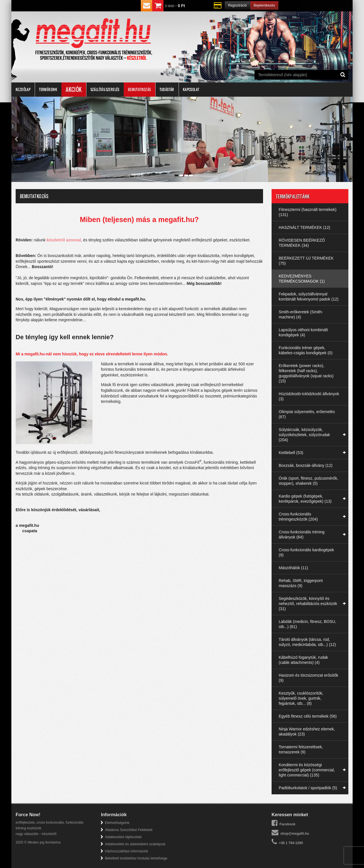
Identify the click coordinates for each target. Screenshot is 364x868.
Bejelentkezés (264, 5)
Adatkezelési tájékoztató (123, 837)
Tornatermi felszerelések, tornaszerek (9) (301, 749)
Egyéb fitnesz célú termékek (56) (308, 716)
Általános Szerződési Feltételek (129, 830)
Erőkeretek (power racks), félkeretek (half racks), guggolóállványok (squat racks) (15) (306, 373)
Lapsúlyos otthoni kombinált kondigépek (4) (303, 332)
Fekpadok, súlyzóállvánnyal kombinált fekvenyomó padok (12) (309, 297)
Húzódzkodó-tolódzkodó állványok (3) (309, 396)
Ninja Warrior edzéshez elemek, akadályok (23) (307, 732)
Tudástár (167, 89)
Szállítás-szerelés (105, 89)
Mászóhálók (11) (293, 568)
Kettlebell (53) (291, 453)
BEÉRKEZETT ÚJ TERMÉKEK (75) (306, 261)
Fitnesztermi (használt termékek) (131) (308, 212)
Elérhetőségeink (117, 823)
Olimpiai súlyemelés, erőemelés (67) (307, 414)
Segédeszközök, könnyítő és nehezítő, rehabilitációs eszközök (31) (308, 604)
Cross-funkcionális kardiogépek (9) (306, 552)
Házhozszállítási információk (126, 851)
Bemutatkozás (139, 89)
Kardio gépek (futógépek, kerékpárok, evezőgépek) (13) (305, 499)
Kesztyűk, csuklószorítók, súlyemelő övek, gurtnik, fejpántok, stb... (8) (301, 698)
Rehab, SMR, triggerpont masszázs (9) (301, 583)
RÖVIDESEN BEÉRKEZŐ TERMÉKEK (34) (302, 243)
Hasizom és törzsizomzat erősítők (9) (308, 678)
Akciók (74, 90)
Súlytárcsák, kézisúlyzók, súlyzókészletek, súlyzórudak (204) (304, 435)
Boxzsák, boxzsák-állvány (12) (306, 465)
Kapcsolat (191, 89)
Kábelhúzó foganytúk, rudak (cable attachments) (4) (303, 660)
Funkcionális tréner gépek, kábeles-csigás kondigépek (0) (306, 350)
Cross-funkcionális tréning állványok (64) (302, 535)
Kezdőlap (23, 89)
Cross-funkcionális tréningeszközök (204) (298, 517)
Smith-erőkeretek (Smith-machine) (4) (301, 314)
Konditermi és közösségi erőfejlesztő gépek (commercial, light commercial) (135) (307, 770)
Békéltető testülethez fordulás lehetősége (136, 858)
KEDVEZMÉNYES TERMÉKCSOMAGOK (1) (302, 279)
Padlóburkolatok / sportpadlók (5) (308, 788)
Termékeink (48, 89)
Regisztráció (237, 5)
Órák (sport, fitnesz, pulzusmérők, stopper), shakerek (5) (308, 481)
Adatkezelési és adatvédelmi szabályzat (135, 844)
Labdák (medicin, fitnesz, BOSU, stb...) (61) (307, 624)
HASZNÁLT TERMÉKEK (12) (304, 227)
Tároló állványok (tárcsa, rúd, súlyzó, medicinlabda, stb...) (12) (307, 642)
